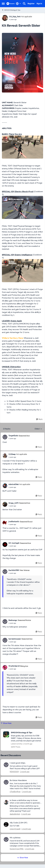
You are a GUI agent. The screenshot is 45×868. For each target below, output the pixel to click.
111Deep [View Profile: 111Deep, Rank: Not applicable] (12, 454)
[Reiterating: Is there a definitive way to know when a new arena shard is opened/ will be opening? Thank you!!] (25, 808)
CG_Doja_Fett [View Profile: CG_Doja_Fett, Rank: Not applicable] (15, 17)
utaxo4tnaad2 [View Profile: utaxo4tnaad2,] (15, 829)
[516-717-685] (25, 826)
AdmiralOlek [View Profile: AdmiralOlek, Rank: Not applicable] (14, 484)
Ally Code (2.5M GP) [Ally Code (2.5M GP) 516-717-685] (18, 823)
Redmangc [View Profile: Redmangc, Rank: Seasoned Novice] (13, 620)
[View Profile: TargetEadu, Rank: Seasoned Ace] (5, 437)
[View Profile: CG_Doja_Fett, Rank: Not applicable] (5, 18)
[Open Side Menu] (3, 4)
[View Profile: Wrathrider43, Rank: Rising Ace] (5, 667)
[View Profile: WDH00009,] (6, 765)
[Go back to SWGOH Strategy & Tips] (26, 733)
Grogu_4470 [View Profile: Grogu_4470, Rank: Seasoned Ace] (14, 503)
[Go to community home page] (11, 4)
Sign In (39, 4)
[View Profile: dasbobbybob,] (6, 802)
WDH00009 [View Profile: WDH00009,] (14, 772)
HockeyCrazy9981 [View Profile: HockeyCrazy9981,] (17, 849)
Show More (6, 723)
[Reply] (39, 419)
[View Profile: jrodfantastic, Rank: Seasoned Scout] (5, 523)
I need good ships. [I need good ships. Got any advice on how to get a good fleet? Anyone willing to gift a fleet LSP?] (18, 763)
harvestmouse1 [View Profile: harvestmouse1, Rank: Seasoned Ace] (15, 639)
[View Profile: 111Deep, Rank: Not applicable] (5, 456)
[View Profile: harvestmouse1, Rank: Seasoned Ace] (5, 640)
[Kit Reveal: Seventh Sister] (19, 438)
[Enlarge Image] (22, 63)
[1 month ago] (24, 772)
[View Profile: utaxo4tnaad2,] (6, 824)
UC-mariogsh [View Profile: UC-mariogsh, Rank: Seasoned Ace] (14, 543)
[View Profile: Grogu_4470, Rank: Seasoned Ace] (5, 504)
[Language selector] (18, 4)
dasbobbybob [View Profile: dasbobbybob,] (15, 814)
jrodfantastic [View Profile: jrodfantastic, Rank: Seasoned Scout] (14, 522)
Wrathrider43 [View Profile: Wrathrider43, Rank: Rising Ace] (14, 666)
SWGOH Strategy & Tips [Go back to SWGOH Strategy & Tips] (11, 10)
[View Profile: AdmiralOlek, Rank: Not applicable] (5, 486)
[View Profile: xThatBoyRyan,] (6, 782)
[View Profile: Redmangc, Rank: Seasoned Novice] (5, 622)
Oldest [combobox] (38, 429)
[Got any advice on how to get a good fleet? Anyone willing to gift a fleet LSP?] (25, 767)
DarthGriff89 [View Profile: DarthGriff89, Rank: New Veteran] (14, 570)
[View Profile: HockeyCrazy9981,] (6, 839)
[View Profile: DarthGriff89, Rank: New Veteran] (5, 572)
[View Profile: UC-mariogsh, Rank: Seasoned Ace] (5, 544)
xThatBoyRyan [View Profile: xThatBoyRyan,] (15, 792)
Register (31, 4)
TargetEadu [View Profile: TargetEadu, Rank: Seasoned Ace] (13, 436)
